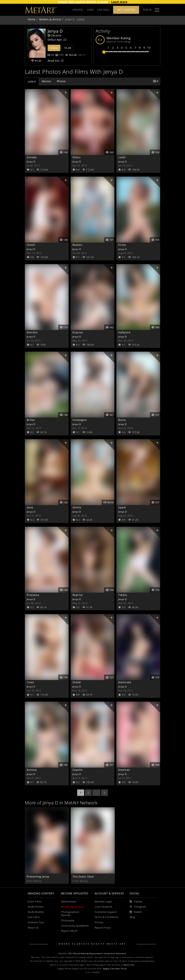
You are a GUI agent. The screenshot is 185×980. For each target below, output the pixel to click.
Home (32, 19)
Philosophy (68, 920)
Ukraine (54, 35)
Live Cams (34, 917)
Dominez (124, 770)
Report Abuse (69, 931)
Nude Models (36, 912)
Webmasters (69, 902)
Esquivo (78, 332)
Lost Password (104, 907)
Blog (132, 917)
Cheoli (31, 245)
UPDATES (78, 10)
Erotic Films (35, 902)
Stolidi (77, 682)
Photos (61, 81)
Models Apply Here (73, 907)
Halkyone (124, 332)
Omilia (77, 507)
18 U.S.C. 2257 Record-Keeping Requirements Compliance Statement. (92, 953)
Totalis (123, 595)
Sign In (147, 10)
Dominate (125, 682)
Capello (78, 770)
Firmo (122, 245)
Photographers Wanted (70, 914)
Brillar (31, 420)
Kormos (32, 770)
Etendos (32, 332)
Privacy (99, 922)
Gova (30, 507)
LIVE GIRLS (103, 10)
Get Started (126, 10)
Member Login (103, 902)
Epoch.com (129, 965)
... (96, 793)
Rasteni (78, 245)
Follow (54, 48)
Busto (122, 420)
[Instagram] (138, 907)
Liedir (122, 157)
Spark (122, 507)
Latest (32, 81)
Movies (46, 81)
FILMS (91, 10)
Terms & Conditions (107, 917)
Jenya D (31, 161)
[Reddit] (136, 912)
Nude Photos (36, 907)
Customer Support (106, 912)
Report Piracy (103, 928)
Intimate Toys (36, 922)
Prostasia (33, 595)
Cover (31, 682)
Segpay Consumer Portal (115, 969)
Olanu (77, 157)
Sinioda (32, 157)
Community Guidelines (75, 926)
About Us (33, 928)
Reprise (78, 595)
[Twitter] (136, 902)
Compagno (80, 420)
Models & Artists (50, 19)
